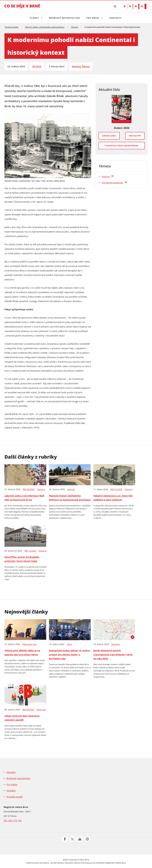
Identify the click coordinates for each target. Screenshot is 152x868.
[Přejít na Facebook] (65, 839)
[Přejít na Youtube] (80, 839)
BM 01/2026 (116, 489)
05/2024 (37, 66)
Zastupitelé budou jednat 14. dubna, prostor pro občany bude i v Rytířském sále (70, 654)
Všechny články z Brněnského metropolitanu (45, 27)
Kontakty (116, 18)
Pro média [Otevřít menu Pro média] (93, 18)
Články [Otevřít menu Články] (34, 18)
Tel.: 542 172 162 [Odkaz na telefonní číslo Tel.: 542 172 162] (13, 820)
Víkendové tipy (30, 644)
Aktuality (11, 772)
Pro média (12, 784)
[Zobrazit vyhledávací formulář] (115, 6)
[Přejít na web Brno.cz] (135, 6)
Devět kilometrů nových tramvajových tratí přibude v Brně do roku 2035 (113, 654)
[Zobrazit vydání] (109, 136)
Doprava (115, 644)
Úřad (69, 644)
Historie (75, 27)
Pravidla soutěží (15, 797)
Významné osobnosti (112, 183)
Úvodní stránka (12, 27)
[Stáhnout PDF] (135, 136)
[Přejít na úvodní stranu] (22, 8)
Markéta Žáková (81, 66)
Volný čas (41, 710)
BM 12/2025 (30, 551)
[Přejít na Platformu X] (72, 839)
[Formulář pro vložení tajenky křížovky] (122, 146)
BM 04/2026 (29, 489)
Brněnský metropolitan (64, 18)
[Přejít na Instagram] (87, 839)
